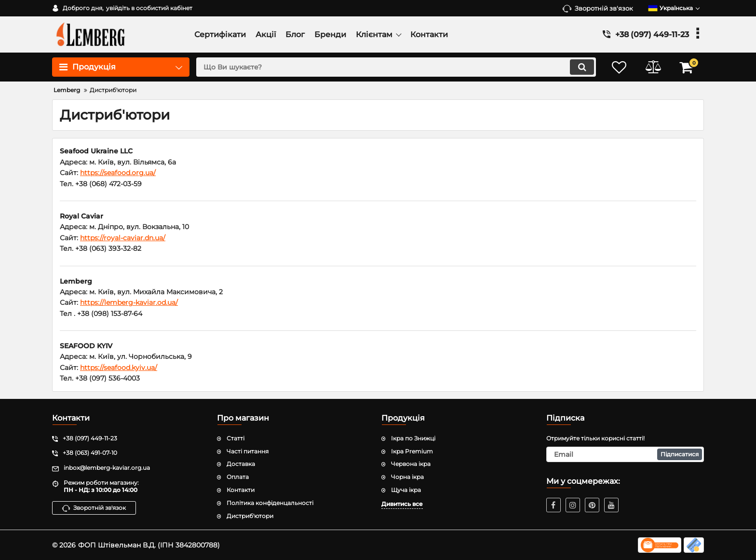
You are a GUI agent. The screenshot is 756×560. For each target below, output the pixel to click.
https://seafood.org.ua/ (118, 173)
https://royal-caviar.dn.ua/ (123, 238)
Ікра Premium (412, 451)
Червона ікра (411, 464)
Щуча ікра (406, 490)
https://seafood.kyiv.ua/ (119, 368)
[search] (396, 67)
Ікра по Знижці (413, 438)
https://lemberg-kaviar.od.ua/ (129, 302)
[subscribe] (625, 454)
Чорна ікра (407, 477)
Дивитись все (402, 504)
